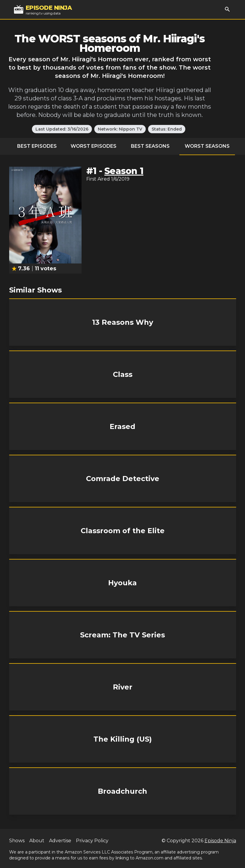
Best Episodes (37, 146)
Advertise (60, 841)
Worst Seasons (207, 146)
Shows (17, 841)
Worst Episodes (94, 146)
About (37, 841)
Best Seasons (150, 146)
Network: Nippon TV (120, 129)
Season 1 (124, 171)
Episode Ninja (220, 841)
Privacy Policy (92, 841)
